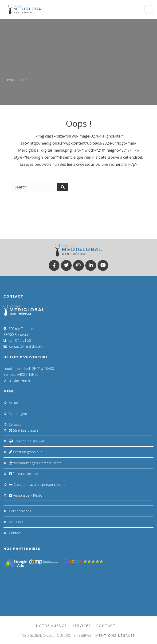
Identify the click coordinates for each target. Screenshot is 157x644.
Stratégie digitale (24, 430)
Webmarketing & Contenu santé (35, 463)
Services (15, 424)
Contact (15, 533)
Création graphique (26, 452)
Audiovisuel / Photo (26, 495)
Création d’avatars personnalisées (37, 485)
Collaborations (20, 511)
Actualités (16, 522)
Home (11, 80)
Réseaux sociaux (23, 474)
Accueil (14, 403)
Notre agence (19, 414)
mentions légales (115, 635)
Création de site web (27, 441)
